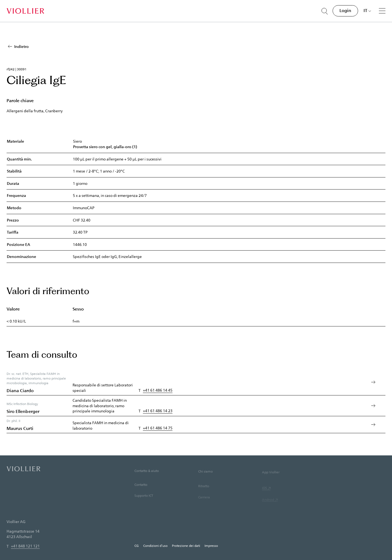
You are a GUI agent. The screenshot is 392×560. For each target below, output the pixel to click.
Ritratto (204, 493)
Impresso (211, 545)
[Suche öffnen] (325, 11)
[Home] (25, 11)
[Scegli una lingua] (367, 10)
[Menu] (382, 11)
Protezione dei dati (186, 545)
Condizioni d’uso (155, 545)
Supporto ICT (144, 502)
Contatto (141, 491)
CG (137, 545)
